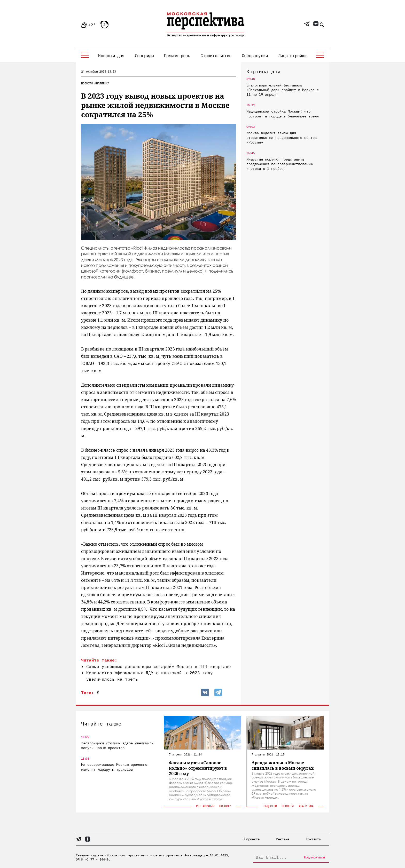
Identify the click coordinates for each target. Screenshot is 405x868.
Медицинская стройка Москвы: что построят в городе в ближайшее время (283, 114)
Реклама (282, 839)
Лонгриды (144, 55)
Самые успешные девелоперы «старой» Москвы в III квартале (159, 666)
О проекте (251, 839)
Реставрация (205, 806)
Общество (270, 806)
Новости (87, 83)
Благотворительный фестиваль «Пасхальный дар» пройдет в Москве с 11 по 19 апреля (283, 90)
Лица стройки (292, 55)
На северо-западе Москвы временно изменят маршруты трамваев (114, 767)
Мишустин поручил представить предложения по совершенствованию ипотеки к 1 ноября (279, 164)
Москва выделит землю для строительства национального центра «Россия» (282, 138)
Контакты (313, 839)
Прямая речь (177, 55)
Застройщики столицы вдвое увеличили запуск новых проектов (117, 745)
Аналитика (102, 83)
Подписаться (314, 857)
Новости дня (111, 55)
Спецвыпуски (255, 55)
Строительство (216, 55)
